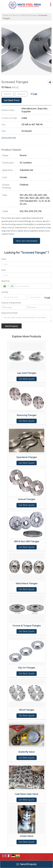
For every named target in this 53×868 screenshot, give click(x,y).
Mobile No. (6, 281)
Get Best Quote (27, 379)
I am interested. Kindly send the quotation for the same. (26, 318)
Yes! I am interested (27, 241)
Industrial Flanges (29, 15)
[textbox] (21, 94)
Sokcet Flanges (27, 499)
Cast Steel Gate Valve (26, 794)
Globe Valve (27, 836)
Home (6, 15)
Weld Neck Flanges (26, 583)
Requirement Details (10, 313)
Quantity (5, 292)
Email (4, 270)
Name (4, 259)
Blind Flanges (27, 710)
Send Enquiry (26, 864)
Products (15, 15)
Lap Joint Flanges (26, 373)
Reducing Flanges (26, 415)
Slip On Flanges (26, 668)
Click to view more (9, 138)
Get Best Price (12, 100)
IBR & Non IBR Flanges (26, 541)
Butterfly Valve (27, 752)
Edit (34, 94)
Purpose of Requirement (11, 303)
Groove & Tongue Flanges (26, 626)
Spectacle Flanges (27, 457)
